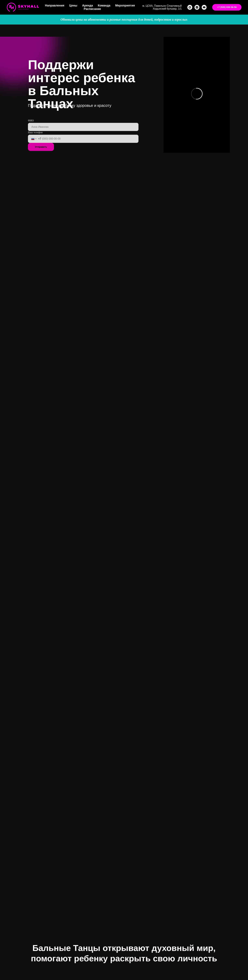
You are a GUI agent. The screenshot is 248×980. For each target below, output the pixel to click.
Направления (55, 6)
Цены (73, 6)
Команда (104, 6)
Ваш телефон (35, 140)
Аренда (87, 6)
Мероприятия (125, 6)
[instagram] (197, 7)
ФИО (31, 128)
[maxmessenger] (190, 7)
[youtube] (204, 7)
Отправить (41, 154)
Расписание (92, 9)
